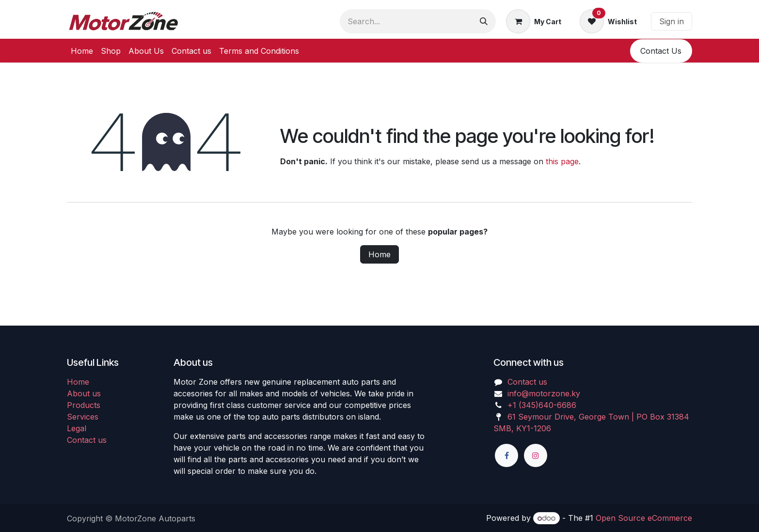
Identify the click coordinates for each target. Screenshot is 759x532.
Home (379, 254)
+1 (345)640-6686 (542, 405)
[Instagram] (536, 455)
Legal (77, 428)
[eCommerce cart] (534, 21)
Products (84, 405)
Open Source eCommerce (644, 518)
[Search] (484, 21)
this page (562, 161)
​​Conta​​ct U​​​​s (661, 51)
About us (84, 393)
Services (83, 417)
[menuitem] (82, 51)
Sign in (672, 21)
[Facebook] (506, 455)
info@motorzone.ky (544, 393)
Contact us (87, 440)
